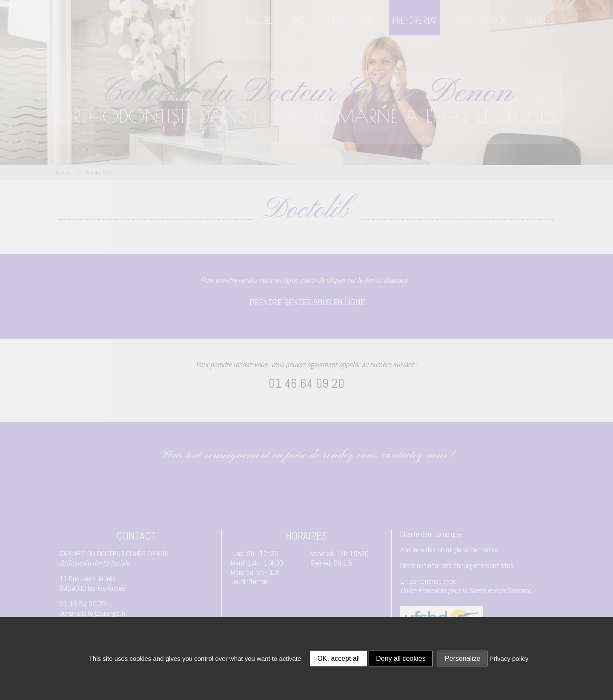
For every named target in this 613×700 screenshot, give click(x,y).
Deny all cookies (401, 659)
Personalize (463, 659)
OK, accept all (338, 659)
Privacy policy (509, 659)
